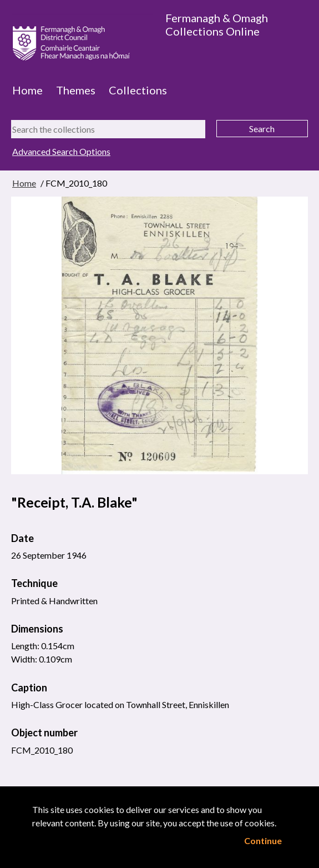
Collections (138, 90)
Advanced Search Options (61, 151)
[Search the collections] (108, 129)
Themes (76, 90)
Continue (263, 841)
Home (27, 90)
